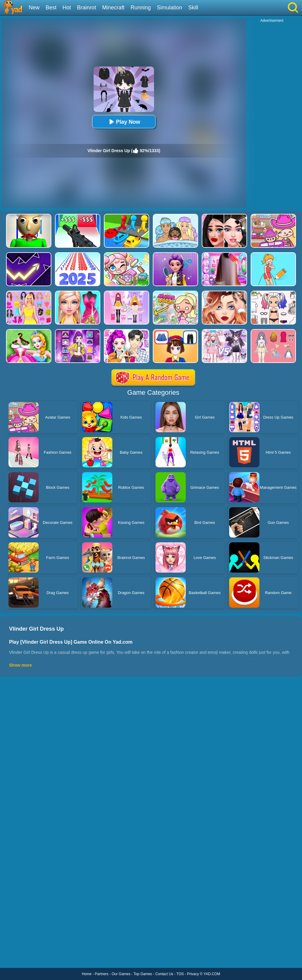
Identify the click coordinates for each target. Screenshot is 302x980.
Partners (102, 974)
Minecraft (113, 8)
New (34, 8)
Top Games (143, 974)
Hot (67, 8)
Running (141, 8)
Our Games (121, 974)
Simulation (169, 8)
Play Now (124, 122)
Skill (193, 8)
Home (87, 974)
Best (51, 8)
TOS (180, 974)
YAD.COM (212, 974)
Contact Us (164, 974)
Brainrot (87, 8)
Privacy (193, 974)
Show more (20, 665)
